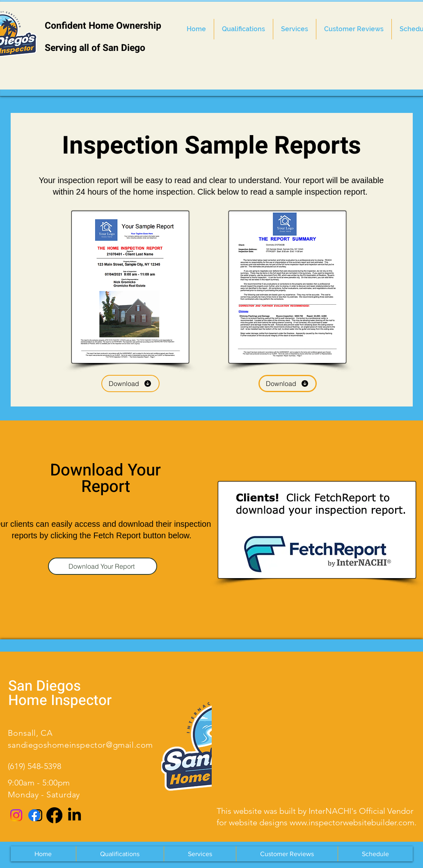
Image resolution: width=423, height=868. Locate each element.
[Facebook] (54, 815)
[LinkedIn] (74, 815)
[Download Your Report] (103, 566)
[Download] (130, 383)
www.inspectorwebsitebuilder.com (352, 822)
